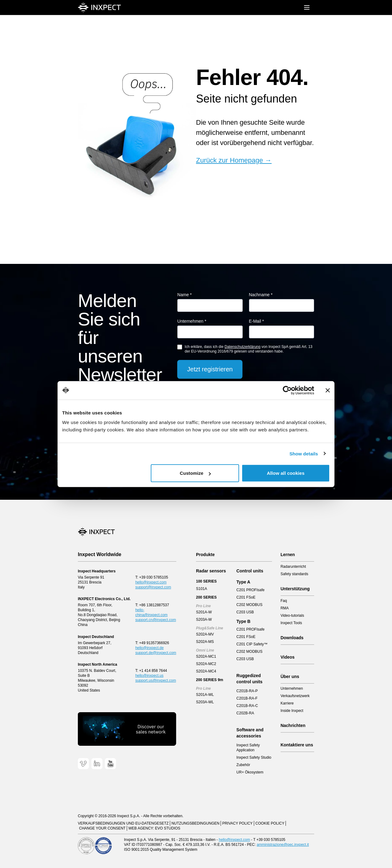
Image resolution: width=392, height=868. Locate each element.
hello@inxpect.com (151, 582)
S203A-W (204, 620)
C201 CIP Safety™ (252, 644)
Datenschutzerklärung (243, 347)
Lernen (288, 555)
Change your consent (102, 828)
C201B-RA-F (247, 698)
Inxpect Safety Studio (254, 757)
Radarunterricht (293, 567)
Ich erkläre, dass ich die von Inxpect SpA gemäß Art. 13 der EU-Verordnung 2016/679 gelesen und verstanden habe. (248, 349)
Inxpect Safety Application (248, 748)
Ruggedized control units (249, 679)
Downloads (292, 638)
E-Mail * (256, 321)
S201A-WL (205, 695)
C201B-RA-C (247, 706)
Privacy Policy (237, 823)
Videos (288, 657)
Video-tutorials (292, 616)
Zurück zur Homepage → (234, 160)
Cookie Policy (270, 823)
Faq (284, 601)
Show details (304, 453)
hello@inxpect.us (150, 676)
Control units (250, 571)
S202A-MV (205, 634)
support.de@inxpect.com (156, 653)
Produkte (205, 555)
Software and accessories (250, 733)
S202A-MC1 (206, 656)
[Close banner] (328, 390)
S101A (202, 589)
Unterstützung (295, 589)
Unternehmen (292, 688)
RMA (285, 608)
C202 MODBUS (249, 605)
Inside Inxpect (292, 711)
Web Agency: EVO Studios (154, 828)
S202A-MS (205, 642)
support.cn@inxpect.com (156, 620)
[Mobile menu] (307, 7)
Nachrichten (293, 725)
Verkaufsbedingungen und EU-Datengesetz (123, 823)
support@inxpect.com (153, 587)
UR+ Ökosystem (250, 772)
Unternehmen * (192, 321)
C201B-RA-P (247, 691)
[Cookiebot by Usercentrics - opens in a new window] (287, 390)
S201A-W (204, 612)
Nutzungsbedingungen (195, 823)
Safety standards (294, 574)
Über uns (290, 676)
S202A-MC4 (206, 671)
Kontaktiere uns (297, 745)
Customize (195, 473)
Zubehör (243, 765)
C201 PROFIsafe (250, 590)
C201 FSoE (246, 597)
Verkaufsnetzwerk (295, 696)
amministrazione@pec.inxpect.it (283, 845)
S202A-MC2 (206, 664)
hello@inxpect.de (150, 648)
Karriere (287, 703)
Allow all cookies (286, 473)
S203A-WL (205, 702)
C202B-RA (245, 713)
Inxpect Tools (291, 623)
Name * (184, 295)
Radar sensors (211, 571)
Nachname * (261, 295)
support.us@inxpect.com (156, 680)
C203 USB (245, 612)
